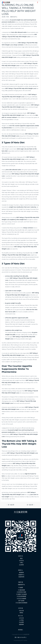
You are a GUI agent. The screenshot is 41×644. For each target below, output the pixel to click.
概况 (21, 558)
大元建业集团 (21, 590)
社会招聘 (21, 622)
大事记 (21, 563)
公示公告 (21, 618)
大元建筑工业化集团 (21, 594)
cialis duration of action (29, 347)
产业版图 (21, 588)
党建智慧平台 (21, 585)
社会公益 (21, 611)
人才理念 (21, 620)
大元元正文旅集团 (21, 599)
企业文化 (21, 560)
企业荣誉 (21, 565)
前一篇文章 (10, 505)
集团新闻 (21, 572)
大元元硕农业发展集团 (21, 603)
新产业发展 (21, 601)
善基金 (21, 613)
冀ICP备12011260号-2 (21, 637)
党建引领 (21, 582)
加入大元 (21, 616)
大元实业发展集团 (21, 596)
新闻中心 (21, 570)
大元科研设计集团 (21, 592)
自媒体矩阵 (21, 577)
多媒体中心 (21, 575)
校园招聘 (21, 624)
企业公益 (21, 608)
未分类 (4, 17)
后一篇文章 (31, 505)
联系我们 (21, 630)
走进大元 (21, 556)
